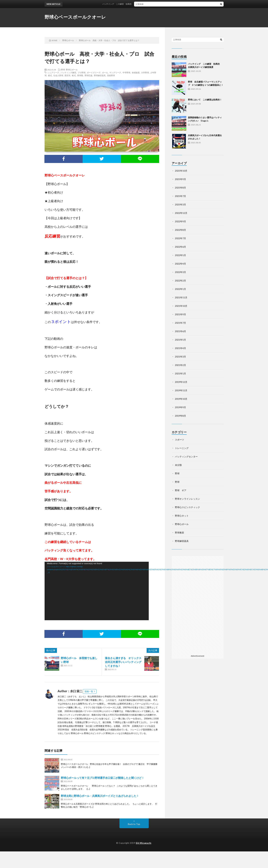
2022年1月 (180, 289)
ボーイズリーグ (94, 72)
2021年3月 (180, 357)
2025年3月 (180, 204)
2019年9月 (180, 407)
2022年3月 (180, 272)
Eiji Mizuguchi (144, 843)
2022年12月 (181, 213)
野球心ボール (72, 70)
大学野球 (145, 72)
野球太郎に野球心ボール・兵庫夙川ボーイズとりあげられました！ (100, 796)
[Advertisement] (198, 605)
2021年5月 (180, 340)
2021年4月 (180, 348)
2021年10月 (181, 306)
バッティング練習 (68, 72)
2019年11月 (181, 390)
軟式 (74, 75)
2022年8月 (180, 230)
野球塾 (80, 75)
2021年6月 (180, 331)
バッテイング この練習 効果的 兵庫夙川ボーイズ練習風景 (135, 4)
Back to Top (134, 824)
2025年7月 (180, 196)
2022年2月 (180, 281)
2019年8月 (180, 416)
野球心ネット (182, 516)
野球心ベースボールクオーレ (75, 17)
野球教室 (179, 533)
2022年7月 (180, 238)
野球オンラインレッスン (187, 499)
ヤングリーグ (115, 72)
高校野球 (111, 75)
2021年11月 (181, 297)
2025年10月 (181, 171)
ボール (105, 72)
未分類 (178, 465)
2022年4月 (180, 264)
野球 (63, 70)
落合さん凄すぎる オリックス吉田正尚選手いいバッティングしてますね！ (123, 662)
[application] (97, 591)
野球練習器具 (100, 75)
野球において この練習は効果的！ (205, 100)
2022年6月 (180, 247)
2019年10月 (181, 399)
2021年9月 (180, 314)
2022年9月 (180, 221)
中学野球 (126, 72)
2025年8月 (180, 188)
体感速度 (136, 72)
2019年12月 (181, 382)
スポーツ (179, 440)
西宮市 (68, 75)
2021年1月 (180, 373)
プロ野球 (82, 72)
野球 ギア (181, 490)
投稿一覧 (89, 691)
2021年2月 (180, 365)
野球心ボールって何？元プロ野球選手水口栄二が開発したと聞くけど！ (103, 778)
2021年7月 (180, 323)
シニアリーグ (53, 72)
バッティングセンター (186, 457)
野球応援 (89, 75)
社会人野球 (58, 75)
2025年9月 (180, 179)
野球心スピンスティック (187, 507)
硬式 (50, 75)
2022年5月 (180, 255)
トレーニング (182, 448)
